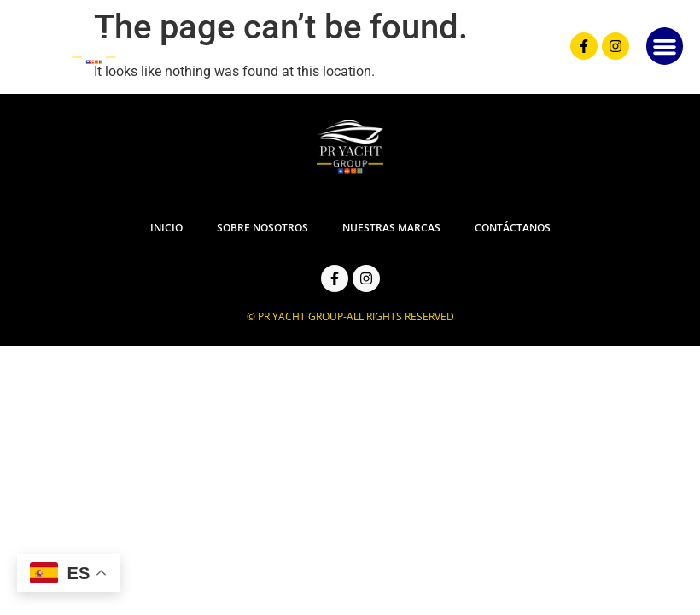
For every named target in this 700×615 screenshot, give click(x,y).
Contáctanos (512, 228)
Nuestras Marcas (391, 228)
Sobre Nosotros (262, 228)
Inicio (166, 228)
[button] (665, 47)
